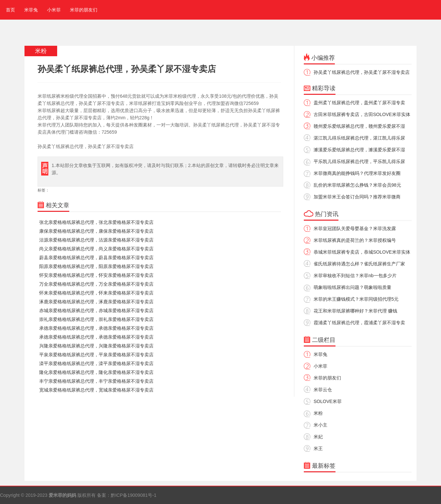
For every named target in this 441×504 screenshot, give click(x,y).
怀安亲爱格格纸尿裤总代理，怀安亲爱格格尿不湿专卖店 (96, 275)
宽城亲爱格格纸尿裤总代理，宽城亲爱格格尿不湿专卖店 (96, 390)
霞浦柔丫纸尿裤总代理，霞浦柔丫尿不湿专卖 (359, 323)
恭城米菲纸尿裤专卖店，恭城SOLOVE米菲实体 (362, 252)
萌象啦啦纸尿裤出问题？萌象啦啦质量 (352, 287)
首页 (9, 10)
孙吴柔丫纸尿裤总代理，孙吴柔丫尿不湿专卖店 (362, 72)
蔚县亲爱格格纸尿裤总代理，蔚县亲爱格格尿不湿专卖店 (96, 258)
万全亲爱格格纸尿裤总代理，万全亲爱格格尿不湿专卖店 (96, 284)
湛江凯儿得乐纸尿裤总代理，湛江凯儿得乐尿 (359, 138)
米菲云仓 (323, 390)
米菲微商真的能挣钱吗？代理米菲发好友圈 (357, 173)
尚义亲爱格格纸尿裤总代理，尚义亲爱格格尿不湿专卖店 (96, 249)
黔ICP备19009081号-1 (134, 495)
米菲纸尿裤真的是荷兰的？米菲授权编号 (355, 240)
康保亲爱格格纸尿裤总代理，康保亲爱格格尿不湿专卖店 (96, 231)
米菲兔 (31, 10)
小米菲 (54, 10)
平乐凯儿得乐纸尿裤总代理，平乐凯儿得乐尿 (359, 161)
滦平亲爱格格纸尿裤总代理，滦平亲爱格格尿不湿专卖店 (96, 363)
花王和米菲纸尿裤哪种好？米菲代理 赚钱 (355, 311)
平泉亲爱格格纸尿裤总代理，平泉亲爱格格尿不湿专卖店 (96, 355)
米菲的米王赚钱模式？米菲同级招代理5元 (356, 299)
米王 (318, 448)
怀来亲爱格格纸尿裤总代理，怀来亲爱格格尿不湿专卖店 (96, 293)
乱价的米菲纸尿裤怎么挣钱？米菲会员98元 (357, 185)
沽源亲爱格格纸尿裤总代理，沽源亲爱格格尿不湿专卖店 (96, 240)
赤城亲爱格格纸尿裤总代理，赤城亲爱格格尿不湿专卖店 (96, 311)
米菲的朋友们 (84, 10)
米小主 (320, 425)
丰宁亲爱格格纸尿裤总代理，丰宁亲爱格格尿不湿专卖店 (96, 381)
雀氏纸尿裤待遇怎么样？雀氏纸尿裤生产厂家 (359, 264)
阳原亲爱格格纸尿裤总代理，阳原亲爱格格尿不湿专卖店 (96, 266)
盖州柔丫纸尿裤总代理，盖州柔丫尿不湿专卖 (359, 103)
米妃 (318, 437)
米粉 (318, 413)
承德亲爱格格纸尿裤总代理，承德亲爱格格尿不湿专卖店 (96, 328)
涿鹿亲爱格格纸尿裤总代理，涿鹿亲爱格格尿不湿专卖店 (96, 302)
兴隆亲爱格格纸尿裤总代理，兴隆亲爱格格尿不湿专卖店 (96, 346)
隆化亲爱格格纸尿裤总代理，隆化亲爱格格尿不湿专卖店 (96, 372)
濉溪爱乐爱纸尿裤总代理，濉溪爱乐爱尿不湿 (359, 150)
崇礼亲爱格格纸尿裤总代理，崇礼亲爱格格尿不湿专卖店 (96, 319)
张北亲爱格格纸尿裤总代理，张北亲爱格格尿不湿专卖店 (96, 222)
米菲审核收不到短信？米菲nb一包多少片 (355, 276)
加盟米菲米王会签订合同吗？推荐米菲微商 (357, 197)
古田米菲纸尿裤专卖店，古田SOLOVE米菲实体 (362, 114)
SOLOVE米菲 (328, 401)
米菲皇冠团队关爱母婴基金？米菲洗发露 (355, 228)
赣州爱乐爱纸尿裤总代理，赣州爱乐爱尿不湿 (359, 126)
